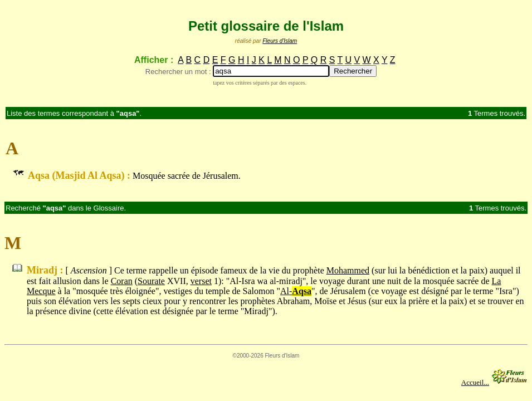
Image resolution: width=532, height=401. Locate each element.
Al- (296, 291)
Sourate (151, 281)
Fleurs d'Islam (280, 41)
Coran (122, 281)
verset (201, 281)
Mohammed (348, 270)
